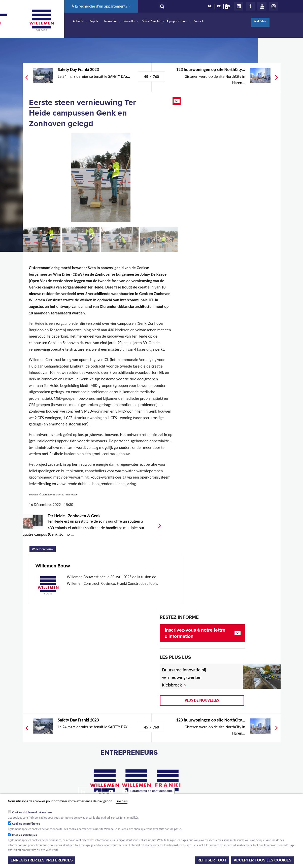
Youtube (262, 6)
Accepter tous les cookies (263, 860)
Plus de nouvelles (202, 700)
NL (210, 6)
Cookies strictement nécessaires (32, 812)
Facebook (250, 6)
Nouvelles (130, 21)
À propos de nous (177, 21)
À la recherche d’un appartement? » (101, 6)
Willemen (42, 20)
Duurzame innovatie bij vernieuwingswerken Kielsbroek (184, 677)
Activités (78, 21)
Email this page (177, 101)
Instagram (274, 6)
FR (219, 6)
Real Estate (260, 21)
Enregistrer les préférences (42, 860)
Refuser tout (212, 860)
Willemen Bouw (44, 548)
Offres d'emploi (151, 21)
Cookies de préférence (26, 824)
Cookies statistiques (24, 835)
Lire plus (122, 801)
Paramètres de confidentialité (151, 791)
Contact (198, 21)
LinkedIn (239, 6)
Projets (94, 21)
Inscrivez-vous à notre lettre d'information (195, 633)
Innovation (111, 21)
